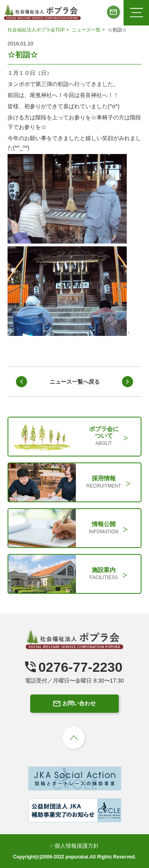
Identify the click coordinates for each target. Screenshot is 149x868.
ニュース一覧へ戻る (75, 382)
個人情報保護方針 (75, 846)
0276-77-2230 (74, 667)
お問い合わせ (74, 703)
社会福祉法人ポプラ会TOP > (39, 30)
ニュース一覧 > (89, 30)
